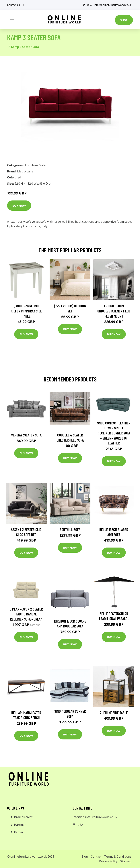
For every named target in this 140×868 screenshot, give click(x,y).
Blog (85, 857)
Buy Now (19, 206)
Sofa (42, 165)
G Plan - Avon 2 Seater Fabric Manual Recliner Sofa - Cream (26, 614)
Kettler (19, 832)
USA (89, 5)
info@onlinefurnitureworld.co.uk (113, 5)
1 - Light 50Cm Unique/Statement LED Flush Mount (114, 311)
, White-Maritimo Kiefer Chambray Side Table (26, 311)
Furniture (31, 165)
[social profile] (24, 5)
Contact (96, 857)
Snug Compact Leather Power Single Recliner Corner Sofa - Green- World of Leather (114, 433)
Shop (124, 20)
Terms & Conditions (118, 857)
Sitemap (126, 861)
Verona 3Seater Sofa (26, 435)
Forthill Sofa (70, 529)
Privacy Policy (108, 861)
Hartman (20, 825)
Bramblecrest (23, 817)
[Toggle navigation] (12, 20)
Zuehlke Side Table (114, 713)
